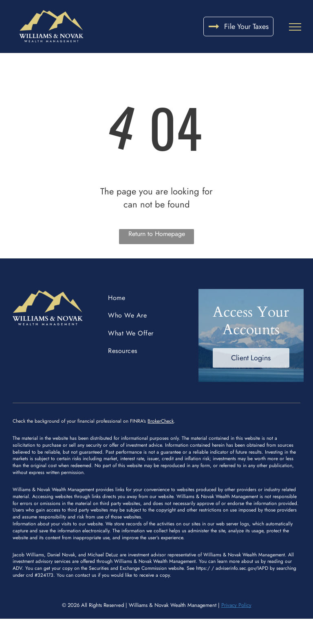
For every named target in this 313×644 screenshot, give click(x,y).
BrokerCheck (161, 421)
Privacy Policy (236, 605)
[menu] (295, 27)
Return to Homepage (157, 234)
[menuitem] (147, 298)
